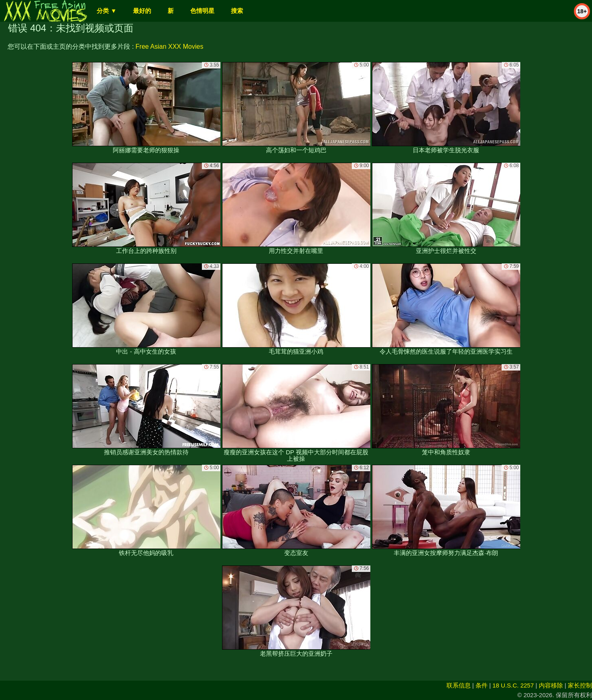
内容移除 (551, 685)
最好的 (142, 11)
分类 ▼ (107, 11)
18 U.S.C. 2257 (513, 685)
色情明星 (202, 11)
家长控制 (580, 685)
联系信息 (459, 685)
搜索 (237, 11)
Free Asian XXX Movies (169, 47)
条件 (482, 685)
